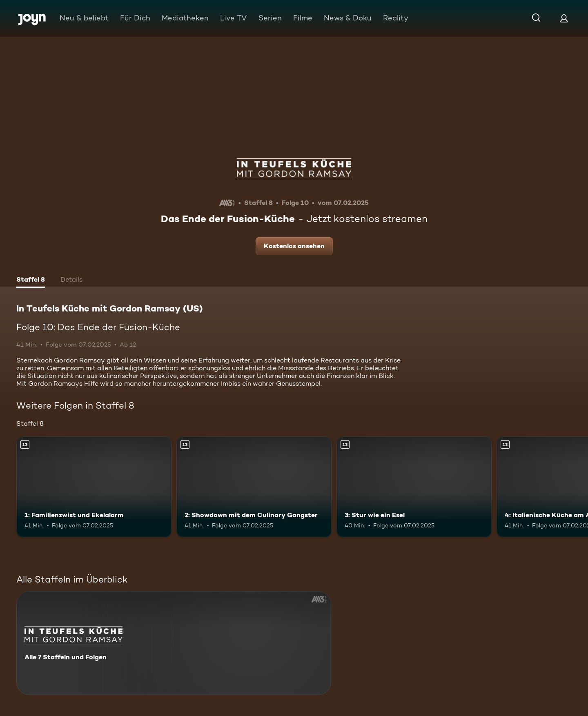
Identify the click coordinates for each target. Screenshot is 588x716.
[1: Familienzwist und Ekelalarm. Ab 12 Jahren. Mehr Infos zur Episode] (94, 487)
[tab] (31, 280)
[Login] (564, 18)
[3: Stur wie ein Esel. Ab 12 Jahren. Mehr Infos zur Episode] (414, 487)
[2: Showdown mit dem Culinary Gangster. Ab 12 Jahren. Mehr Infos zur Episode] (254, 487)
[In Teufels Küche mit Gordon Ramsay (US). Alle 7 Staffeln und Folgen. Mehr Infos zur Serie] (174, 643)
